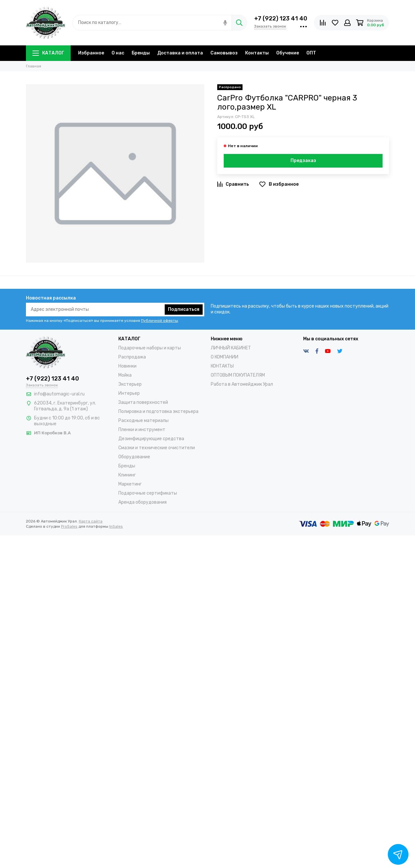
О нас (118, 53)
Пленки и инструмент (142, 430)
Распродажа (132, 357)
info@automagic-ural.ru (59, 394)
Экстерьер (130, 384)
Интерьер (129, 393)
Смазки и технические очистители (157, 448)
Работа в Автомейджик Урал (242, 384)
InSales (116, 526)
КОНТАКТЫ (222, 366)
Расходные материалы (143, 421)
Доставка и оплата (180, 53)
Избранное (91, 53)
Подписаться (184, 309)
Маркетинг (130, 484)
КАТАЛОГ (48, 53)
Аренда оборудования (142, 502)
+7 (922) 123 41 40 (281, 18)
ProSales (69, 526)
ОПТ (311, 53)
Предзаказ (303, 161)
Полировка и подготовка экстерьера (158, 411)
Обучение (288, 53)
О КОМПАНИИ (225, 357)
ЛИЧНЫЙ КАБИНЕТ (231, 348)
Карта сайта (91, 521)
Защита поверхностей (143, 402)
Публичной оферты (160, 321)
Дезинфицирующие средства (151, 439)
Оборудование (134, 457)
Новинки (127, 366)
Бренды (141, 53)
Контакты (257, 53)
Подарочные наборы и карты (150, 348)
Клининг (127, 475)
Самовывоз (224, 53)
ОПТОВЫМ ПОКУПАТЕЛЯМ (238, 375)
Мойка (125, 375)
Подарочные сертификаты (148, 493)
